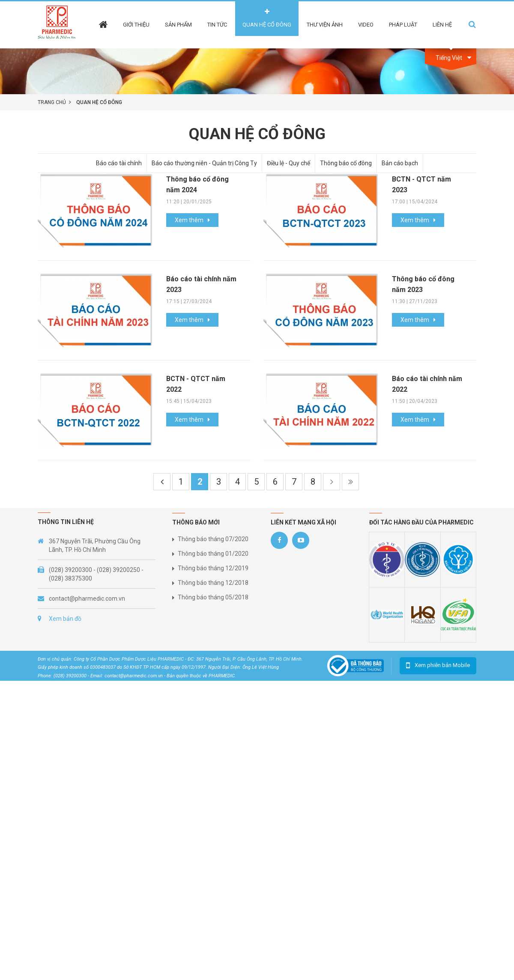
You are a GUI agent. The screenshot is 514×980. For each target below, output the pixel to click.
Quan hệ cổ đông (267, 25)
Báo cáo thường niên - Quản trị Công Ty (204, 163)
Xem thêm (189, 220)
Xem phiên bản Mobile (442, 665)
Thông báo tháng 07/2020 (213, 539)
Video (366, 25)
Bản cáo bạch (400, 163)
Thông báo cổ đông (346, 163)
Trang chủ (52, 102)
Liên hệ (442, 25)
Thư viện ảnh (325, 25)
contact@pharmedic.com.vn (87, 599)
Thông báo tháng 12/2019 (213, 568)
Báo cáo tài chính (119, 163)
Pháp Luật (403, 25)
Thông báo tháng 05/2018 (213, 597)
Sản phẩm (178, 25)
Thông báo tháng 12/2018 (213, 583)
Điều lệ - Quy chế (288, 163)
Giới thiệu (136, 25)
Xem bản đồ (65, 619)
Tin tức (217, 25)
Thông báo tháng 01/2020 (213, 554)
